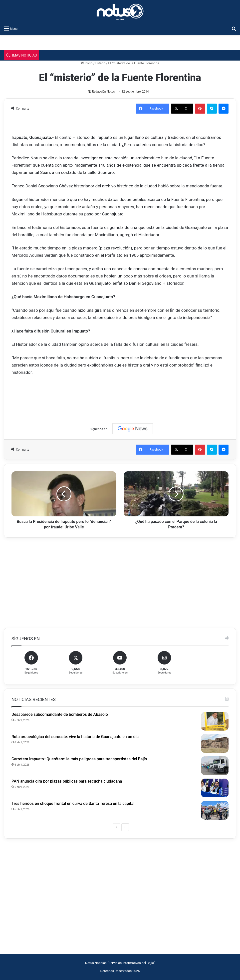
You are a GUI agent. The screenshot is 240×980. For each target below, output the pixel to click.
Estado (100, 63)
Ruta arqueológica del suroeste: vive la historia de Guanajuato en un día (75, 737)
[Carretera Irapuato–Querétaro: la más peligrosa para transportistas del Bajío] (215, 766)
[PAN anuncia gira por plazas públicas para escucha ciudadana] (215, 788)
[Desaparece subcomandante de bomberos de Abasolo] (215, 721)
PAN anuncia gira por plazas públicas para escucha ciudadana (67, 781)
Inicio (87, 63)
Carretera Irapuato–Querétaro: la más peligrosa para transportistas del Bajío (79, 759)
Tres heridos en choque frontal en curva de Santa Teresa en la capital (73, 803)
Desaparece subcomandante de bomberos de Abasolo (60, 714)
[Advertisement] (120, 395)
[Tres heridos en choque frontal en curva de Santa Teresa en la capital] (215, 810)
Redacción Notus (103, 92)
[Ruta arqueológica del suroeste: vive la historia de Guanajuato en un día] (215, 743)
